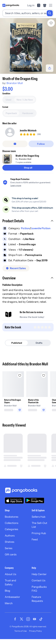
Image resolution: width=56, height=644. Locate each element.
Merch (9, 603)
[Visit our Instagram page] (28, 619)
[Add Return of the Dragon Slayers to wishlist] (20, 375)
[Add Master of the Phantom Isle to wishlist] (44, 375)
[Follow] (41, 144)
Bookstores (11, 517)
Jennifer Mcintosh (28, 130)
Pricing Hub (39, 533)
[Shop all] (28, 168)
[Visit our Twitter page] (22, 619)
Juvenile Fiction (41, 228)
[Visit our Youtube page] (34, 619)
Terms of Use (21, 631)
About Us (10, 574)
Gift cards (11, 554)
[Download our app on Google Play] (35, 500)
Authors (10, 536)
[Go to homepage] (11, 5)
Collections (11, 523)
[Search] (50, 13)
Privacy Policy (35, 631)
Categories (11, 529)
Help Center (39, 574)
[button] (28, 221)
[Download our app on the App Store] (14, 501)
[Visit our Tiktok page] (41, 619)
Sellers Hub (39, 517)
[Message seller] (15, 144)
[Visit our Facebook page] (15, 619)
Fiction (25, 228)
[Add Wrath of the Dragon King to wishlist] (51, 23)
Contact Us (38, 580)
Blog (7, 591)
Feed (35, 539)
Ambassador (12, 597)
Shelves (9, 542)
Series (9, 548)
